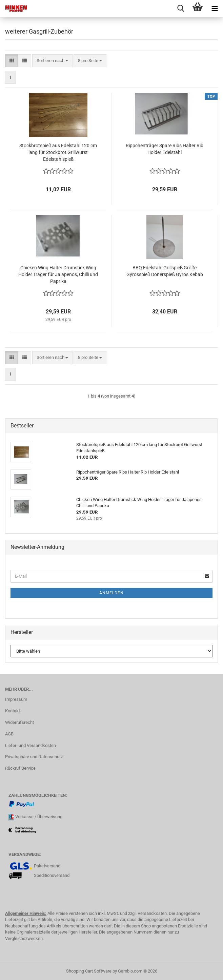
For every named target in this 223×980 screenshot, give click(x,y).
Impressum (16, 699)
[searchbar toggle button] (181, 8)
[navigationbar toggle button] (215, 8)
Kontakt (13, 711)
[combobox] (52, 61)
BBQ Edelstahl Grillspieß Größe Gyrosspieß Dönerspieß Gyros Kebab (165, 271)
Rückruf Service (20, 768)
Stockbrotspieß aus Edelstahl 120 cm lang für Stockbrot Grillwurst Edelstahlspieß (58, 152)
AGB (9, 734)
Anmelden (111, 593)
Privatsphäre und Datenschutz (34, 757)
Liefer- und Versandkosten (31, 745)
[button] (12, 61)
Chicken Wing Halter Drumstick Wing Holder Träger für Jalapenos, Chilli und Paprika (58, 274)
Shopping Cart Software (89, 971)
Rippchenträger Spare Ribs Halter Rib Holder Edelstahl (165, 149)
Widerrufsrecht (19, 722)
